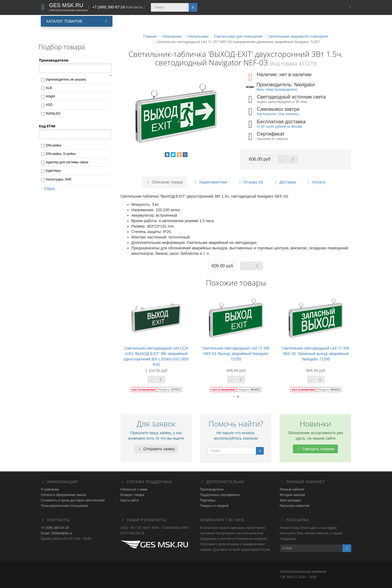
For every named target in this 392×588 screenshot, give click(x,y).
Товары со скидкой (214, 506)
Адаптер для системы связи (67, 162)
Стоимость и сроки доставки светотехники (73, 500)
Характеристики (210, 182)
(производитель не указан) (66, 79)
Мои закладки (290, 500)
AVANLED (53, 114)
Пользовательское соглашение (64, 506)
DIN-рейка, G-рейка (61, 154)
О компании (50, 489)
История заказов (293, 495)
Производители (212, 489)
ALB (49, 88)
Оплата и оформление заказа (63, 495)
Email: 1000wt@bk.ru (56, 533)
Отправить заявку (156, 449)
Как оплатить (289, 114)
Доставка (284, 182)
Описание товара (164, 182)
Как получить (267, 114)
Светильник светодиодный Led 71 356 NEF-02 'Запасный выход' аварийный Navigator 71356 (316, 354)
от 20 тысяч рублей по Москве (280, 127)
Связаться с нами (134, 489)
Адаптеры (53, 171)
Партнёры (208, 500)
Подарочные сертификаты (220, 495)
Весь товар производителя (277, 90)
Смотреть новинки (315, 449)
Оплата (316, 182)
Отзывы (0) (250, 182)
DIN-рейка (53, 145)
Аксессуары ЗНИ (59, 179)
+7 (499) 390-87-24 (55, 528)
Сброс (48, 189)
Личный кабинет (292, 489)
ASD (49, 105)
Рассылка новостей (295, 506)
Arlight (50, 96)
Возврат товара (132, 495)
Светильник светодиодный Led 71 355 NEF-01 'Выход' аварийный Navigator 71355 (236, 354)
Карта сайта (130, 500)
